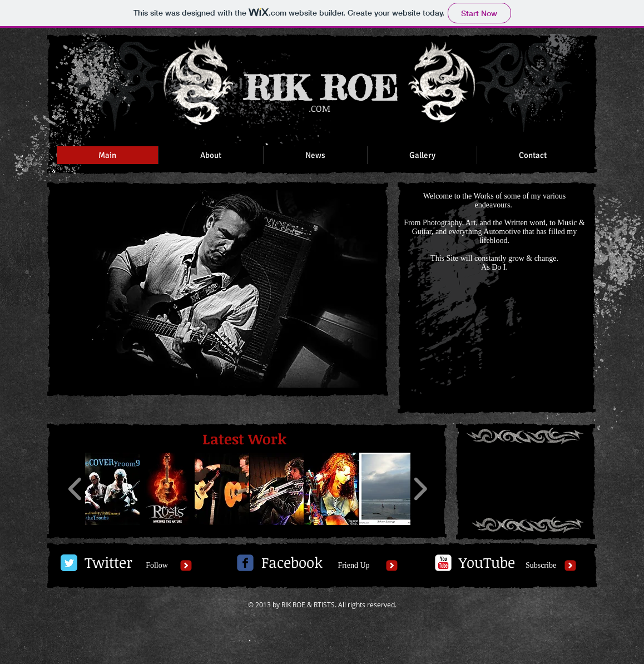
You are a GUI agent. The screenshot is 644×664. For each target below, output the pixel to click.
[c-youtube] (443, 563)
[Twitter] (108, 563)
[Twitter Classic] (69, 563)
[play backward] (75, 489)
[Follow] (157, 566)
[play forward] (420, 489)
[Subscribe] (541, 566)
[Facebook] (292, 563)
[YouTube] (487, 563)
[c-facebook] (245, 563)
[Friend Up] (354, 566)
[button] (218, 289)
